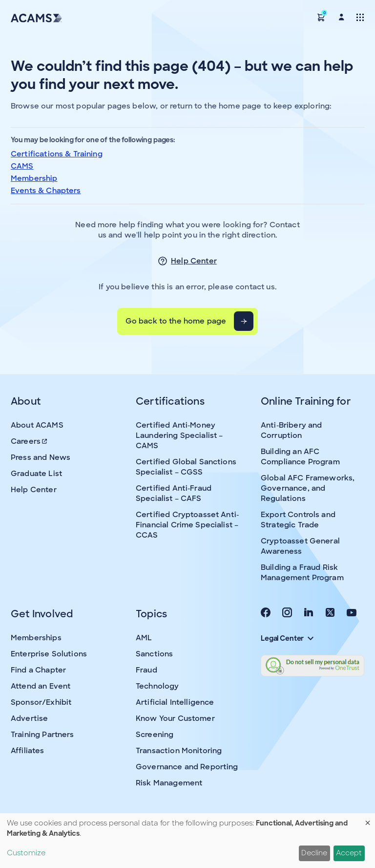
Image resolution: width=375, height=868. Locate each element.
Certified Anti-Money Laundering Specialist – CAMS (179, 435)
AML (144, 638)
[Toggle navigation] (360, 17)
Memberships (36, 638)
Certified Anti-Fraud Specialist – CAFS (174, 493)
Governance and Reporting (187, 767)
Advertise (29, 718)
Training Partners (42, 735)
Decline (314, 853)
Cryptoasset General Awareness (300, 546)
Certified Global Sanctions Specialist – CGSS (186, 467)
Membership (34, 178)
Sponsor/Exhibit (41, 702)
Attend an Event (41, 686)
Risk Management (169, 783)
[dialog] (187, 841)
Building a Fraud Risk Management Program (302, 573)
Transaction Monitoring (179, 751)
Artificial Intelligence (175, 702)
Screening (155, 735)
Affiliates (28, 751)
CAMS (22, 166)
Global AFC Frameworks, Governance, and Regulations (308, 488)
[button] (321, 17)
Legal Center (287, 638)
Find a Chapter (38, 670)
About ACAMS (37, 425)
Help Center (194, 261)
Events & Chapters (46, 191)
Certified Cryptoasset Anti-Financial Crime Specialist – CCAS (187, 525)
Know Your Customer (175, 718)
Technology (157, 686)
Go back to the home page (176, 321)
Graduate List (36, 474)
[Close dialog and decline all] (368, 819)
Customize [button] (26, 853)
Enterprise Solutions (49, 654)
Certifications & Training (57, 154)
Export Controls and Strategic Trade (298, 520)
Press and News (41, 457)
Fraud (146, 670)
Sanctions (154, 654)
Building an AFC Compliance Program (300, 457)
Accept (349, 853)
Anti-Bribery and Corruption (291, 430)
